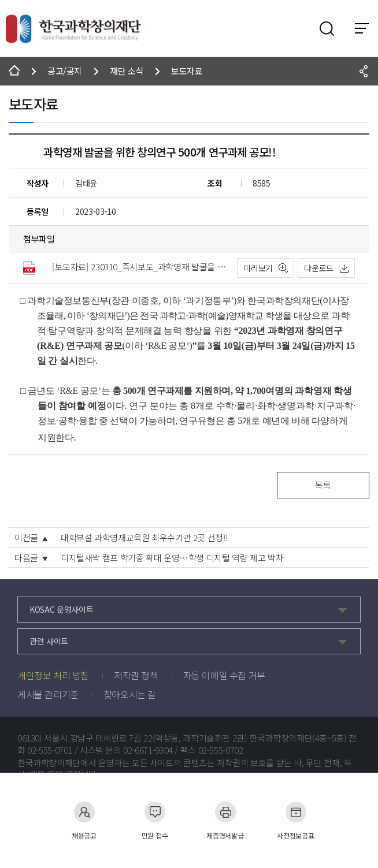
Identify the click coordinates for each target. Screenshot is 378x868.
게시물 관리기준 (48, 694)
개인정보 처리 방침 (53, 675)
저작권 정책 (136, 675)
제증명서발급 (225, 820)
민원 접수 (155, 820)
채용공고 (84, 820)
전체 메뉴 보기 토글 (362, 28)
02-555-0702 (221, 750)
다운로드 (319, 268)
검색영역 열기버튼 (327, 29)
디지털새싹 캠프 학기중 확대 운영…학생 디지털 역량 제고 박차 (172, 558)
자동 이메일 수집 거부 (224, 675)
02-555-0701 (50, 750)
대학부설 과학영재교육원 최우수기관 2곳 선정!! (144, 538)
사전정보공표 (295, 820)
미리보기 (258, 268)
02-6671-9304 (148, 750)
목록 (323, 485)
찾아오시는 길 (130, 694)
